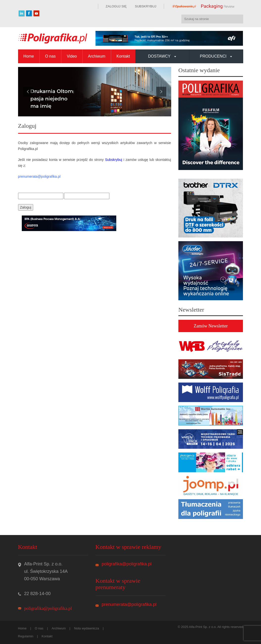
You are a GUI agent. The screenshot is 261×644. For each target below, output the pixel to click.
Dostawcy (162, 56)
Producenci (216, 56)
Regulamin (26, 636)
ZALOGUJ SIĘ (116, 6)
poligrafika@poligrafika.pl (48, 608)
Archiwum (97, 56)
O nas (50, 56)
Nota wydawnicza (86, 628)
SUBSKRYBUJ (145, 6)
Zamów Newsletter (211, 326)
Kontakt (123, 56)
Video (72, 56)
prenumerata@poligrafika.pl (129, 604)
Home (29, 56)
